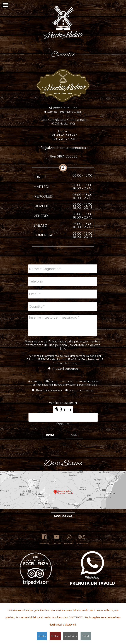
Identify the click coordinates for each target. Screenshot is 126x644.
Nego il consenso (79, 390)
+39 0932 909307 (63, 133)
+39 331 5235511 (63, 139)
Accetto (42, 636)
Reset (74, 435)
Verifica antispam (63, 403)
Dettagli (86, 636)
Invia (50, 435)
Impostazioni (71, 636)
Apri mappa (63, 516)
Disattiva (55, 636)
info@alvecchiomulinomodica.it (63, 148)
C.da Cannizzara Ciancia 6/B (63, 122)
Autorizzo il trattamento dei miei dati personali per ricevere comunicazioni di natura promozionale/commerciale (65, 383)
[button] (63, 21)
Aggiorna (63, 423)
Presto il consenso (63, 369)
